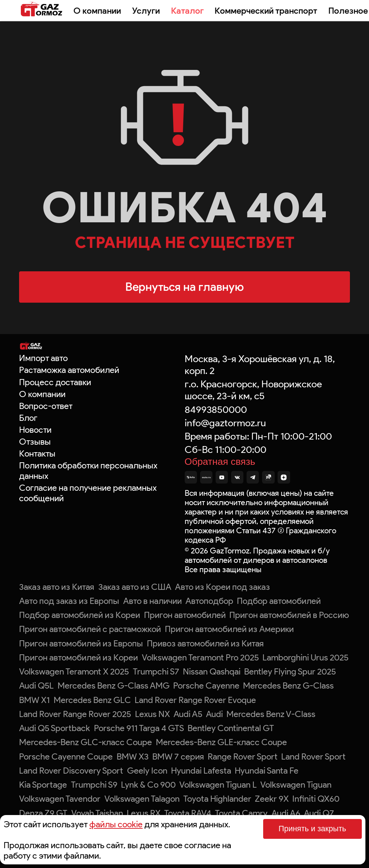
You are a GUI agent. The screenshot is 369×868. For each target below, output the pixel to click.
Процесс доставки (55, 382)
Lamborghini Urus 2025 (305, 657)
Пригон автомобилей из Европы (81, 643)
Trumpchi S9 (94, 785)
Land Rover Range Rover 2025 (75, 714)
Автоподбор (209, 601)
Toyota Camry (241, 813)
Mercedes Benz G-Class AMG (114, 686)
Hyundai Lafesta (201, 771)
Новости (35, 430)
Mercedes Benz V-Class (271, 714)
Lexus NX (152, 714)
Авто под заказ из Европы (69, 601)
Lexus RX (144, 813)
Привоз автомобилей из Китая (205, 643)
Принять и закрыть (312, 829)
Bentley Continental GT (231, 728)
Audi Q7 (319, 813)
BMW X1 (34, 700)
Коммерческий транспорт (266, 11)
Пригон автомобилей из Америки (229, 629)
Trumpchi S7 (156, 671)
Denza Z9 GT (43, 813)
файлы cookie (116, 824)
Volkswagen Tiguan (296, 785)
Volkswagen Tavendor (60, 799)
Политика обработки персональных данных (88, 471)
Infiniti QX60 (316, 799)
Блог (28, 418)
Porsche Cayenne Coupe (66, 756)
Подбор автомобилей (279, 601)
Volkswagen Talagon (142, 799)
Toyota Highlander (217, 799)
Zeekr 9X (272, 799)
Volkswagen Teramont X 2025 (74, 671)
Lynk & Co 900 (148, 785)
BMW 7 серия (178, 756)
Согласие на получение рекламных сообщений (88, 493)
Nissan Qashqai (212, 671)
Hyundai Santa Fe (267, 771)
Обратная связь (220, 462)
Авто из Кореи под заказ (222, 587)
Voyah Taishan (97, 813)
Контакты (37, 453)
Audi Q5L (36, 686)
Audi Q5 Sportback (55, 728)
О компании (97, 11)
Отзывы (35, 442)
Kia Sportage (43, 785)
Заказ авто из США (135, 587)
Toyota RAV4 (188, 813)
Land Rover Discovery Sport (71, 771)
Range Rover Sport (243, 756)
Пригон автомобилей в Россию (289, 615)
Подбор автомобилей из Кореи (80, 615)
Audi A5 (188, 714)
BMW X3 (133, 756)
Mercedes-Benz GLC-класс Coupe (85, 742)
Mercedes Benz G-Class (288, 686)
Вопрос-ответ (46, 406)
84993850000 (216, 409)
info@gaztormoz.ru (225, 423)
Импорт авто (43, 358)
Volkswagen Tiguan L (218, 785)
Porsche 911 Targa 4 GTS (139, 728)
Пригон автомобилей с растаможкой (90, 629)
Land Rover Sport (313, 756)
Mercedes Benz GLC (92, 700)
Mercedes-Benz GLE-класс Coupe (221, 742)
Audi (214, 714)
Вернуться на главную (184, 287)
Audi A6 (286, 813)
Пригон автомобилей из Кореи (78, 657)
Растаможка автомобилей (69, 370)
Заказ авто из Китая (57, 587)
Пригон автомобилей (185, 615)
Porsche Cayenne (206, 686)
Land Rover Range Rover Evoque (195, 700)
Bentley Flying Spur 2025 (290, 671)
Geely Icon (147, 771)
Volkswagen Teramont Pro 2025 (200, 657)
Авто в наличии (152, 601)
